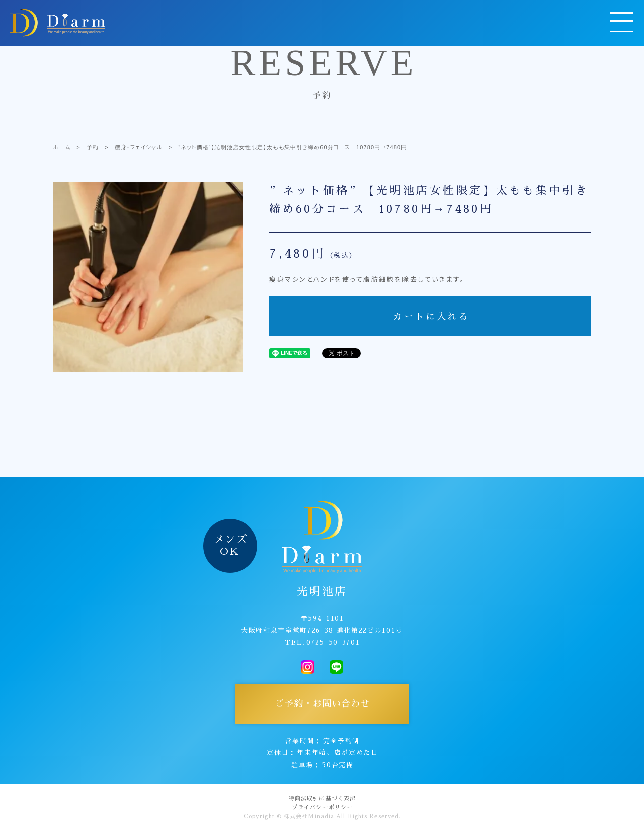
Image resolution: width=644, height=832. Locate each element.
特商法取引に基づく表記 (322, 799)
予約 (93, 147)
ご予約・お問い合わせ (322, 704)
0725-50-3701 (333, 642)
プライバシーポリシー (322, 808)
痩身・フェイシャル (139, 147)
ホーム (62, 147)
